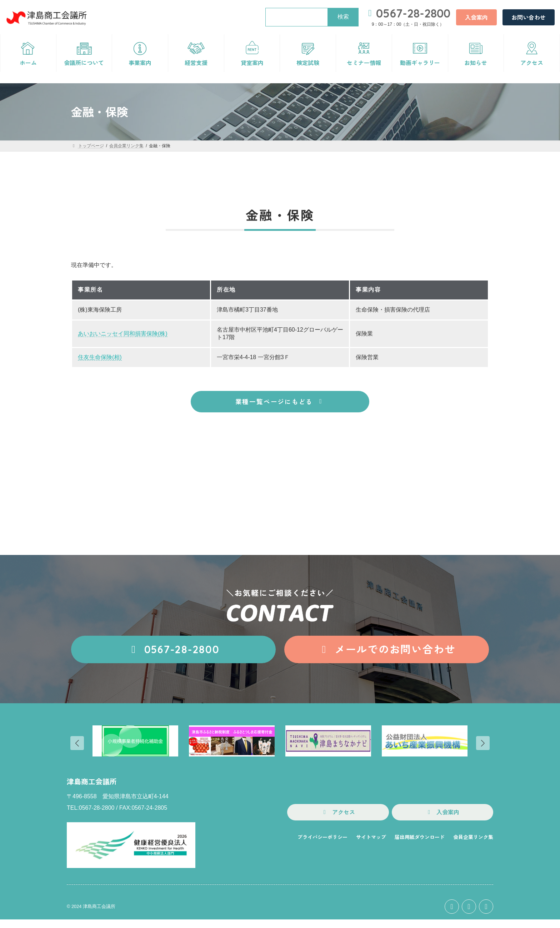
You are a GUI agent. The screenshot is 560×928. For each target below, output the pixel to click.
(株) (163, 334)
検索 (343, 17)
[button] (476, 17)
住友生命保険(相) (100, 357)
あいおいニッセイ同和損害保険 (118, 334)
